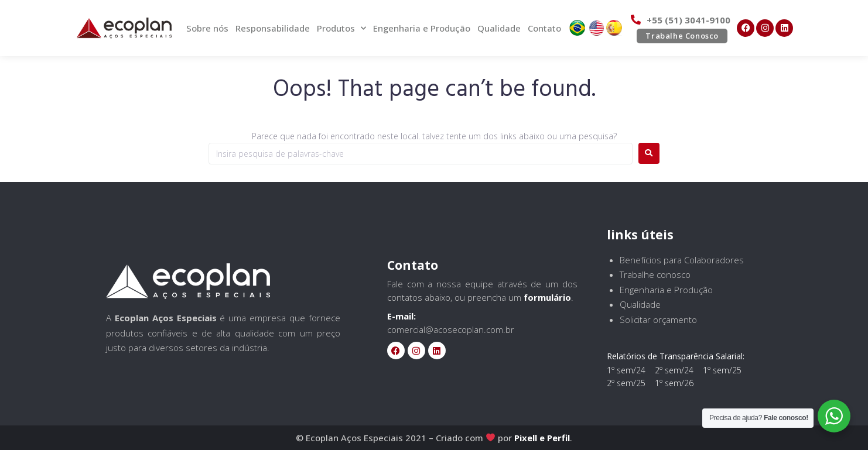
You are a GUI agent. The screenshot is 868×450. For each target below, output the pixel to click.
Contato (544, 28)
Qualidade (499, 28)
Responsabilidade (273, 28)
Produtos (341, 28)
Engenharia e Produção (422, 28)
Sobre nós (207, 28)
